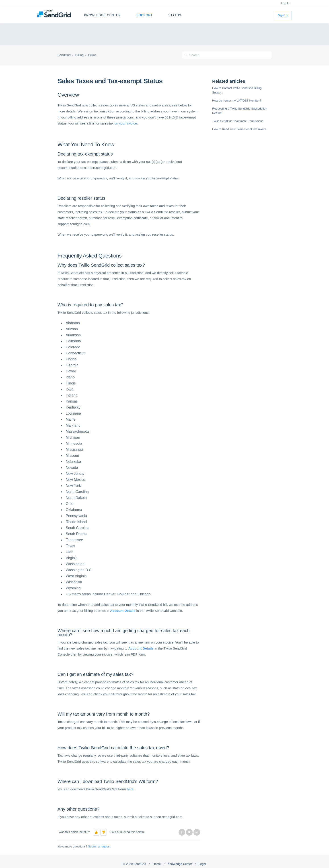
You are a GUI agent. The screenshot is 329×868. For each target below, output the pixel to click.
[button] (96, 832)
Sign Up (283, 15)
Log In (285, 3)
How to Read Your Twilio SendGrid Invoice (239, 129)
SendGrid (64, 55)
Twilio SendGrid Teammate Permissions (238, 121)
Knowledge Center (102, 15)
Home (157, 864)
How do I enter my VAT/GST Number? (237, 101)
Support (145, 15)
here (130, 789)
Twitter (189, 832)
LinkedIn (197, 832)
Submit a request (99, 846)
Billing (79, 55)
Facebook (182, 832)
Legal (202, 864)
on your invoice (126, 123)
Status (175, 15)
